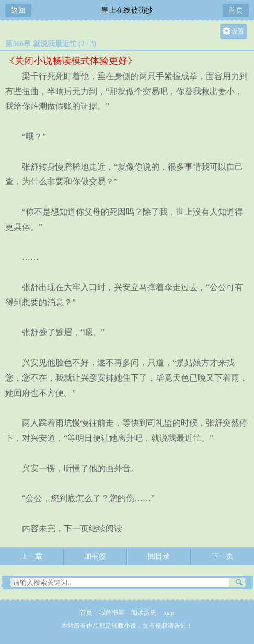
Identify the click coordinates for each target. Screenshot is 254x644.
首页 (236, 10)
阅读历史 (144, 613)
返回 (18, 10)
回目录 (159, 556)
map (169, 613)
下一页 (223, 556)
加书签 (95, 556)
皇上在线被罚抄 (127, 10)
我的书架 (112, 613)
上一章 (31, 556)
